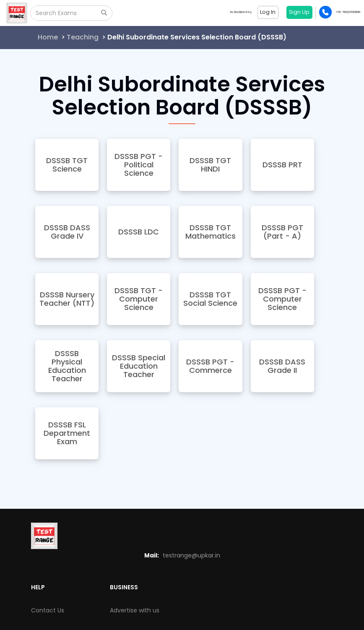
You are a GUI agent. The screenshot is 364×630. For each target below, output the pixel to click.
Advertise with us (135, 610)
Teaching (83, 37)
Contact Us (48, 610)
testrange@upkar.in (191, 555)
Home (48, 37)
